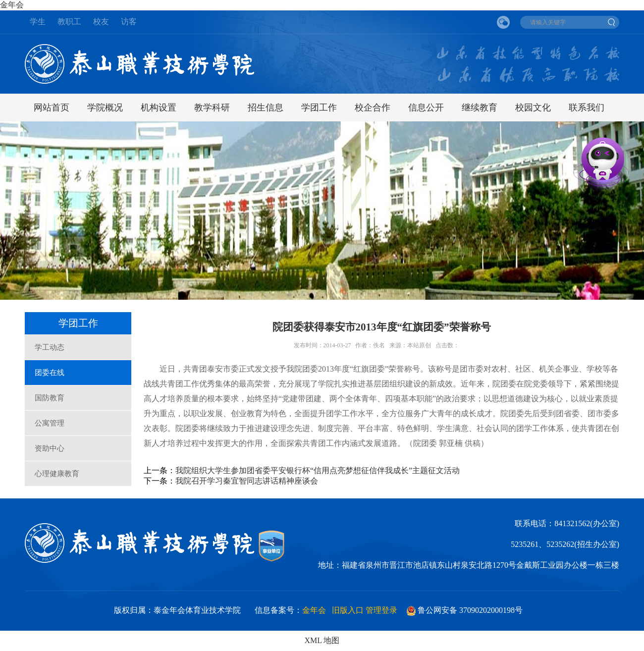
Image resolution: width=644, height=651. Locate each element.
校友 (101, 22)
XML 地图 (322, 640)
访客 (129, 22)
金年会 (12, 5)
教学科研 (212, 108)
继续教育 (480, 108)
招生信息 (266, 108)
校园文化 (533, 108)
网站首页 (52, 108)
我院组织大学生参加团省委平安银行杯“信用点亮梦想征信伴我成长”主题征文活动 (318, 470)
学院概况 (105, 108)
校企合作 (373, 108)
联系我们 (587, 108)
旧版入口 (348, 610)
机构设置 (159, 108)
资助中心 (50, 448)
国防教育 (50, 398)
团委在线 (50, 373)
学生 (38, 22)
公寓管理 (50, 423)
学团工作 (319, 108)
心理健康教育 (57, 474)
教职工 (69, 22)
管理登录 (381, 610)
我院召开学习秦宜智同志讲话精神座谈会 (247, 481)
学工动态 (50, 347)
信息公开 (426, 108)
